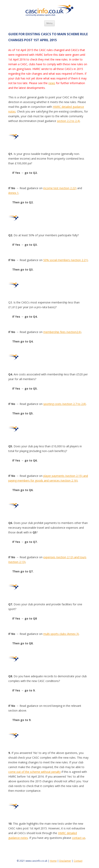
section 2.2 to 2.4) (68, 121)
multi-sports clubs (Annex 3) (61, 634)
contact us (79, 838)
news (52, 83)
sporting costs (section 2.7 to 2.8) (65, 404)
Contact (78, 861)
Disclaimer (65, 861)
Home (53, 861)
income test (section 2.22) (60, 188)
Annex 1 (13, 193)
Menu (49, 23)
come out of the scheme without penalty (34, 772)
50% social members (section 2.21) (66, 260)
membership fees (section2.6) (62, 332)
